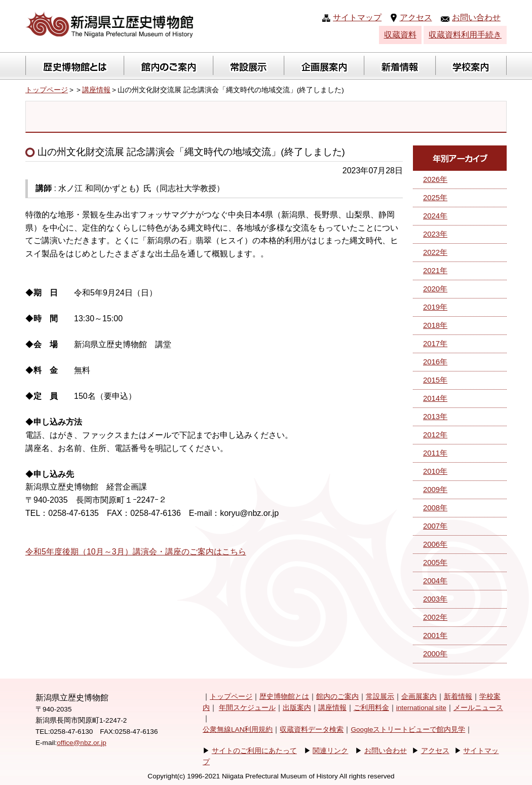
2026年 (435, 179)
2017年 (435, 344)
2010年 (435, 471)
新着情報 (458, 697)
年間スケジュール (247, 708)
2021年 (435, 271)
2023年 (435, 234)
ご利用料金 (371, 708)
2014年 (435, 398)
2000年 (435, 654)
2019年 (435, 307)
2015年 (435, 380)
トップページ (47, 90)
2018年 (435, 325)
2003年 (435, 599)
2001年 (435, 636)
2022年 (435, 252)
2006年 (435, 544)
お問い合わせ (476, 17)
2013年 (435, 417)
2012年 (435, 435)
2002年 (435, 617)
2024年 (435, 216)
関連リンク (330, 751)
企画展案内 (419, 697)
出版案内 (297, 708)
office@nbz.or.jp (81, 743)
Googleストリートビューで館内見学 (408, 730)
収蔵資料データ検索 (312, 730)
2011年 (435, 453)
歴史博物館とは (284, 697)
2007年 (435, 526)
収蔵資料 (400, 35)
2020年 (435, 289)
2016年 (435, 362)
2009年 (435, 490)
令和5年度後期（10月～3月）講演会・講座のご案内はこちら (136, 552)
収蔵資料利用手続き (465, 35)
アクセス (416, 17)
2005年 (435, 563)
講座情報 (96, 90)
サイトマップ (357, 17)
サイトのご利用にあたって (254, 751)
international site (421, 708)
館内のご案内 (337, 697)
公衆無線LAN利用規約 (238, 730)
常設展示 (380, 697)
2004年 (435, 581)
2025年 (435, 198)
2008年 (435, 508)
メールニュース (478, 708)
